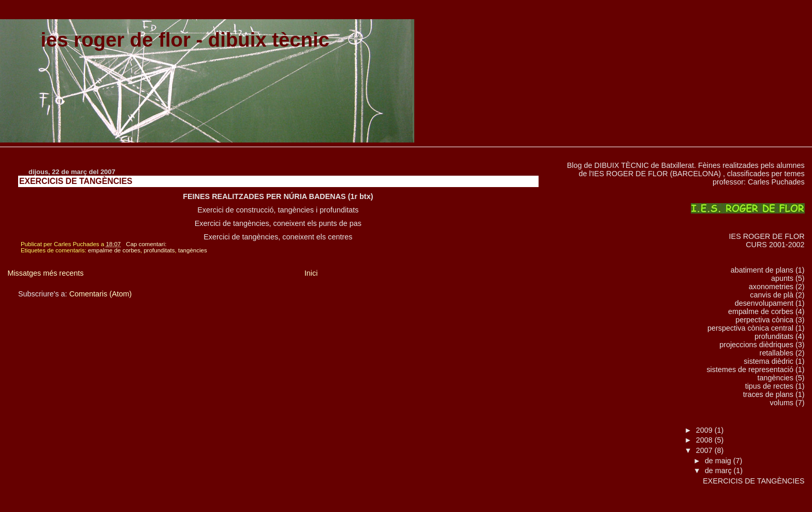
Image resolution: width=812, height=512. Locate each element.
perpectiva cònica (764, 320)
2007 (705, 450)
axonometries (771, 287)
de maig (719, 461)
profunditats (159, 250)
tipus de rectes (769, 386)
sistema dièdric (769, 361)
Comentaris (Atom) (101, 294)
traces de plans (768, 394)
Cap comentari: (147, 244)
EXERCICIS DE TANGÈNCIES (76, 181)
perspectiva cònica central (750, 328)
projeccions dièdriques (756, 345)
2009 (705, 430)
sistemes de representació (750, 369)
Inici (311, 273)
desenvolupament (764, 303)
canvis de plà (772, 295)
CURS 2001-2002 (775, 245)
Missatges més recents (45, 273)
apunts (782, 278)
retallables (777, 353)
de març (719, 471)
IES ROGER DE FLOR (767, 236)
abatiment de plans (762, 270)
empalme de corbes (114, 250)
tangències (193, 250)
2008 (705, 440)
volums (782, 403)
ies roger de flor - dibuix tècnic (185, 40)
